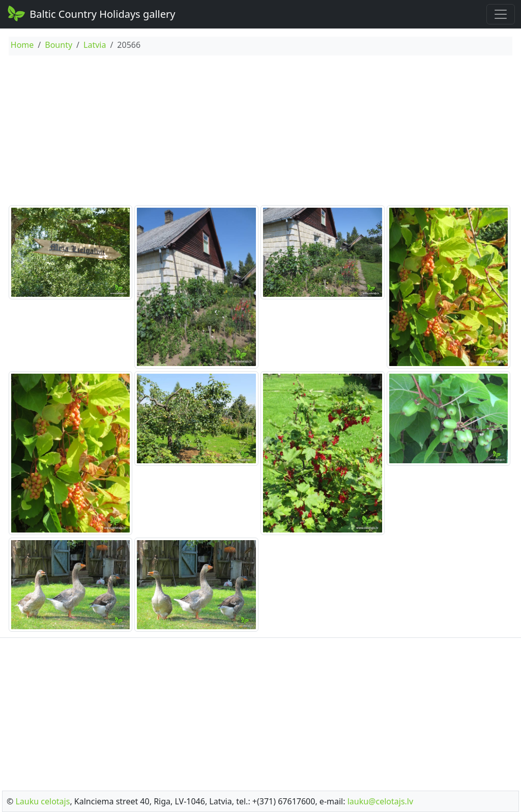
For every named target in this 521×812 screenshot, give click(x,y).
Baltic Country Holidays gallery (91, 13)
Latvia (95, 45)
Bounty (59, 45)
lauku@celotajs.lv (380, 801)
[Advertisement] (260, 132)
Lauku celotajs (42, 801)
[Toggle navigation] (501, 14)
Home (22, 45)
